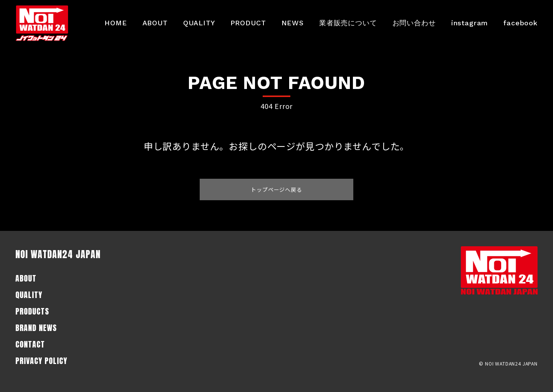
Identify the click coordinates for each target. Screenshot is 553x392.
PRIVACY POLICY (41, 361)
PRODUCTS (32, 311)
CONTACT (30, 344)
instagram (470, 23)
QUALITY (199, 23)
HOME (116, 23)
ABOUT (155, 23)
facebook (521, 23)
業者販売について (348, 23)
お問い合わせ (414, 23)
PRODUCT (248, 23)
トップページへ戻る (276, 189)
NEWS (293, 23)
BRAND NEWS (36, 328)
